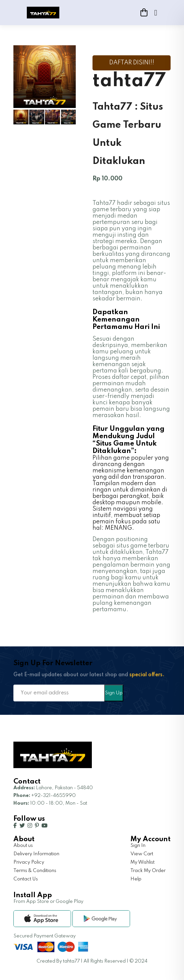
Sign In (138, 846)
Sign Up (114, 693)
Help (136, 879)
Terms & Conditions (35, 871)
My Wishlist (142, 862)
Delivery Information (36, 854)
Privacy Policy (29, 862)
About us (23, 846)
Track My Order (148, 871)
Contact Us (26, 879)
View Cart (142, 854)
